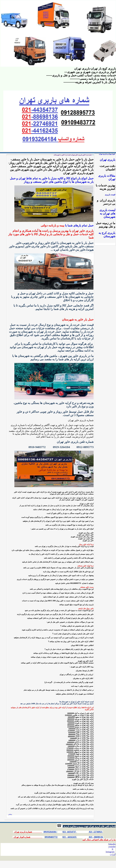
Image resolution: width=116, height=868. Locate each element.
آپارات (113, 855)
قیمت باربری (110, 195)
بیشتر (10, 814)
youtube (112, 847)
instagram (110, 852)
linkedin (112, 844)
